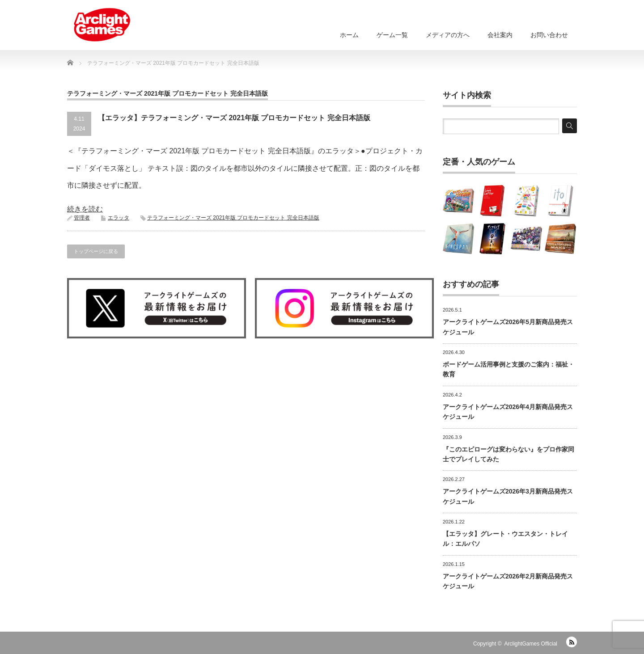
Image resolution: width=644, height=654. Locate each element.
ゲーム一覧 (392, 35)
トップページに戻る (96, 251)
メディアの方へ (448, 35)
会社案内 (500, 35)
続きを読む (85, 209)
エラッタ (119, 218)
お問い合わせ (549, 35)
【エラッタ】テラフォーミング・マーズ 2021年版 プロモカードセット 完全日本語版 (234, 118)
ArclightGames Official (531, 644)
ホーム (349, 35)
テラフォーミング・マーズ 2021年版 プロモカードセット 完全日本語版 (233, 218)
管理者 (82, 218)
